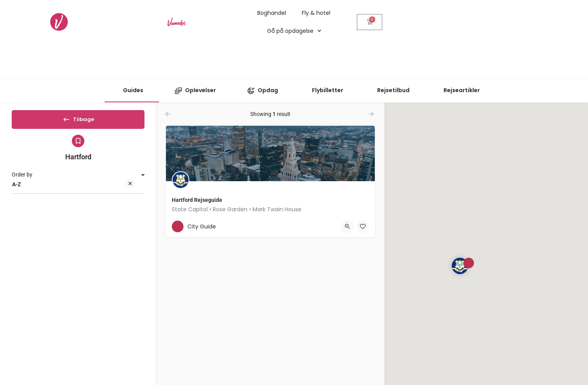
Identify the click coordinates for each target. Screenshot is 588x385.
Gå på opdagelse (294, 31)
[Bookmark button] (310, 226)
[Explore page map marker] (460, 266)
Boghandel (272, 13)
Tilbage (78, 122)
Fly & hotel (316, 13)
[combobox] (78, 191)
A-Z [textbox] (73, 192)
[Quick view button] (295, 226)
